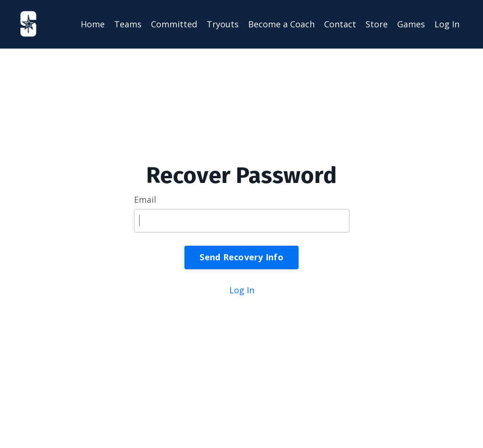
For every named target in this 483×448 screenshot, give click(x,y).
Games (411, 24)
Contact (340, 24)
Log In (447, 24)
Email (145, 199)
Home (93, 24)
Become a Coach (281, 24)
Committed (174, 24)
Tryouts (223, 24)
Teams (128, 24)
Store (377, 24)
